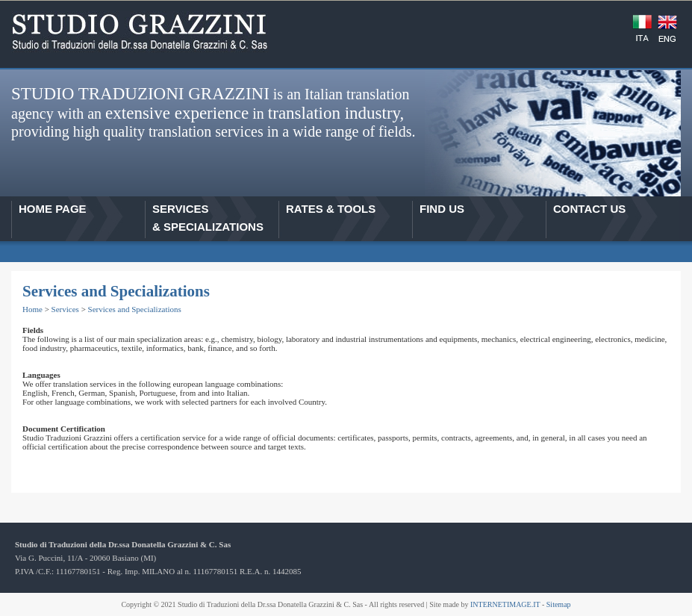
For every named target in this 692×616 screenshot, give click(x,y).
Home (32, 309)
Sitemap (559, 604)
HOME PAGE (53, 209)
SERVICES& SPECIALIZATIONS (208, 218)
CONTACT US (589, 209)
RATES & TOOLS (331, 209)
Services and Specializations (135, 309)
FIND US (442, 209)
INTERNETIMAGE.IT (505, 604)
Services (65, 309)
